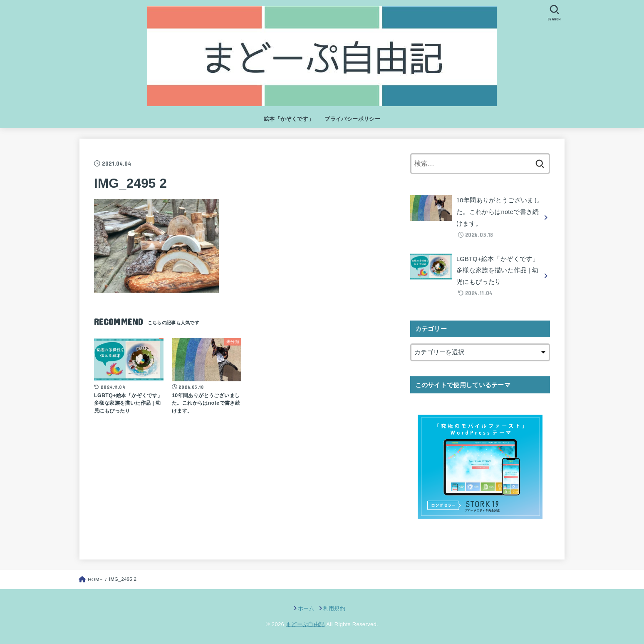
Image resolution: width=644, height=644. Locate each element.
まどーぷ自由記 (305, 624)
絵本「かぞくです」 (289, 119)
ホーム (306, 608)
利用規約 (334, 608)
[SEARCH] (554, 13)
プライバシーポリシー (352, 119)
